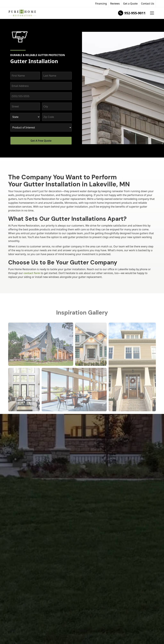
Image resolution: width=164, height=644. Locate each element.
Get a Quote (130, 4)
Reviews (115, 4)
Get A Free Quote (41, 141)
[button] (152, 13)
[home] (28, 13)
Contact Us (147, 4)
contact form (32, 273)
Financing (101, 4)
